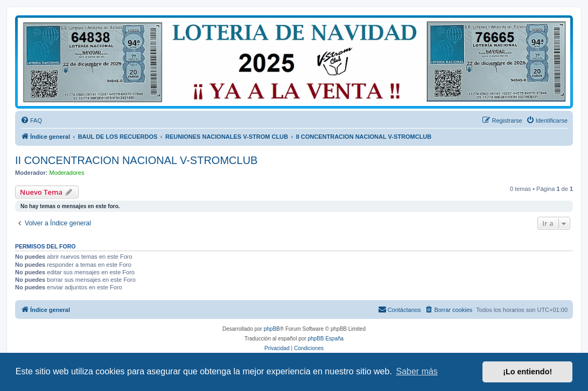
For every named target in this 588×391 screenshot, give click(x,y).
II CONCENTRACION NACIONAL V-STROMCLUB (136, 160)
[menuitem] (31, 120)
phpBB (272, 329)
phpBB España (325, 339)
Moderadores (67, 173)
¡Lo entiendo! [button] (527, 372)
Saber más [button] (417, 371)
